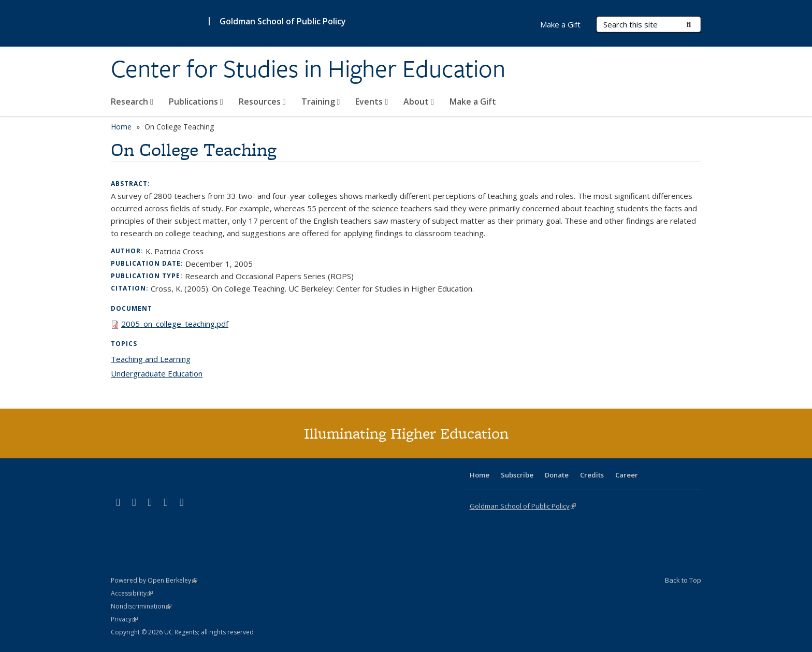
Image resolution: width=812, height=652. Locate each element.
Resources (262, 102)
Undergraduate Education (157, 373)
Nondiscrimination (141, 606)
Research (132, 102)
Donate (557, 475)
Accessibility (132, 593)
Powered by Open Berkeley (154, 580)
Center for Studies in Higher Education (308, 69)
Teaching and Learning (151, 359)
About (419, 102)
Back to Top (683, 580)
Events (372, 102)
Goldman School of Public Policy (283, 21)
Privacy (124, 619)
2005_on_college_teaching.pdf (175, 324)
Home (121, 127)
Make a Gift (473, 102)
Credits (592, 475)
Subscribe (517, 475)
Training (321, 102)
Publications (196, 102)
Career (627, 475)
